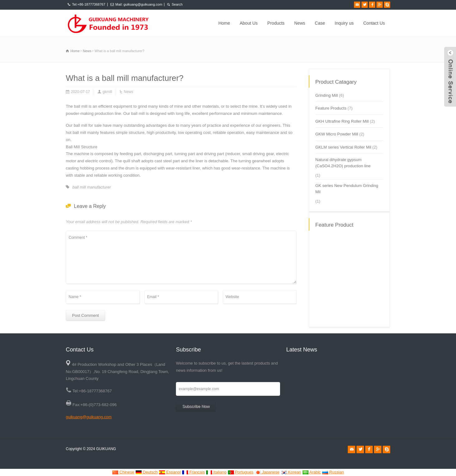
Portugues (241, 472)
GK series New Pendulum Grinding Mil (347, 189)
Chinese (123, 472)
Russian (333, 472)
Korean (291, 472)
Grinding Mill (327, 95)
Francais (193, 472)
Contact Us (374, 23)
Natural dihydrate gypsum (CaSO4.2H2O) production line (343, 163)
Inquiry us (344, 23)
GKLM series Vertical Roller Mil (343, 147)
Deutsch (146, 472)
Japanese (267, 472)
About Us (249, 23)
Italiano (216, 472)
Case (320, 23)
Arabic (312, 472)
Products (276, 23)
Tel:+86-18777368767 (89, 4)
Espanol (170, 472)
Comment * (181, 257)
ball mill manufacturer (92, 187)
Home (224, 23)
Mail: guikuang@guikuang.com (139, 4)
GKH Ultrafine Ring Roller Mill (342, 121)
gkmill (107, 92)
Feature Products (331, 108)
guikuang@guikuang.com (89, 417)
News (300, 23)
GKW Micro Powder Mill (337, 134)
